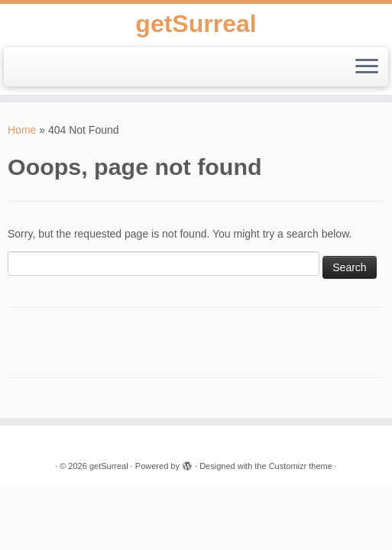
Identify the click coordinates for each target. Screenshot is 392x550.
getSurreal (196, 24)
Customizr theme (301, 466)
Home (22, 130)
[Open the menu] (367, 67)
